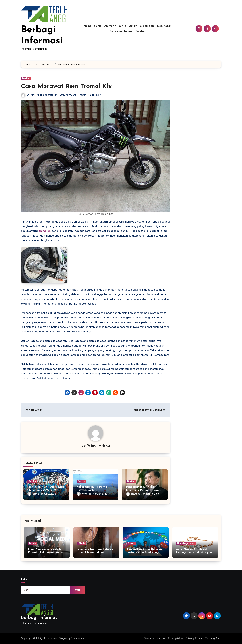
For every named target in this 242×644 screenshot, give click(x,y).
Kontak (141, 31)
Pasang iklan (175, 638)
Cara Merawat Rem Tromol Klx (66, 87)
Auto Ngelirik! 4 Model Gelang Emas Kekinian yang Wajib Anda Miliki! (195, 552)
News (82, 494)
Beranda (149, 638)
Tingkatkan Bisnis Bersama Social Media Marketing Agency (145, 552)
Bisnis (97, 26)
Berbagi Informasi (40, 618)
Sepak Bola (147, 26)
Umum (133, 26)
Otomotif (110, 26)
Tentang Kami (213, 638)
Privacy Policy (194, 638)
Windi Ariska (37, 95)
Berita (122, 26)
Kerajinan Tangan (122, 31)
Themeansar (78, 638)
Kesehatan (164, 26)
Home (87, 26)
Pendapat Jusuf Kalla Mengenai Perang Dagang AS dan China (144, 490)
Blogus (63, 638)
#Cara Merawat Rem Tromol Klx (86, 95)
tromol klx (45, 231)
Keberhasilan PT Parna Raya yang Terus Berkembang (92, 490)
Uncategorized (186, 543)
